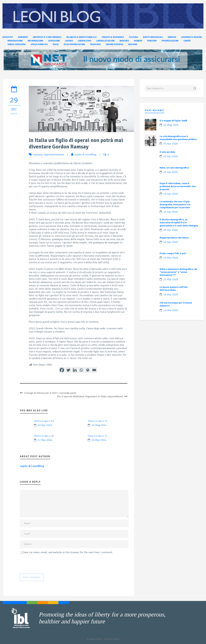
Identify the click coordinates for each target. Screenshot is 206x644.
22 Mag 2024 (99, 425)
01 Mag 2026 (171, 125)
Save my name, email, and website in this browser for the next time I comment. (68, 552)
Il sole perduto (167, 152)
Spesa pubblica (39, 44)
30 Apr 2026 (171, 144)
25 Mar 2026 (171, 258)
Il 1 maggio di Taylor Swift (173, 121)
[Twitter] (68, 370)
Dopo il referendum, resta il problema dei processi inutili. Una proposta (178, 186)
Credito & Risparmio (113, 37)
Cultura (133, 37)
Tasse (56, 44)
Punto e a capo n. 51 (98, 421)
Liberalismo (85, 41)
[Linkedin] (75, 370)
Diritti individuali (153, 37)
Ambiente (23, 37)
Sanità (187, 41)
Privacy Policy (94, 639)
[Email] (94, 370)
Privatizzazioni (170, 41)
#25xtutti (8, 37)
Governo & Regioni (192, 37)
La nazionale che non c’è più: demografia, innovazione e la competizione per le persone (175, 205)
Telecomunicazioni (74, 44)
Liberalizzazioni (105, 41)
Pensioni (152, 41)
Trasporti (95, 44)
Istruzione (54, 41)
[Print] (88, 370)
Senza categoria (17, 44)
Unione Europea (114, 44)
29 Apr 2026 (171, 156)
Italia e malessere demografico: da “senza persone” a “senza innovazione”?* (178, 272)
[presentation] (45, 564)
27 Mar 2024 (45, 440)
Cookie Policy (112, 639)
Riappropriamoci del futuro (174, 238)
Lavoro (69, 41)
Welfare (133, 44)
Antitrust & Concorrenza (47, 37)
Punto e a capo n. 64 (44, 421)
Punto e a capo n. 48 (44, 436)
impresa (38, 155)
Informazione (35, 41)
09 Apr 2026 (171, 230)
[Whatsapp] (81, 370)
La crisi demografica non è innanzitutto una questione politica (178, 138)
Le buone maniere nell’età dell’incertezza (174, 289)
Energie (172, 37)
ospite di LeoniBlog (85, 155)
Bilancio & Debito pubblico (81, 37)
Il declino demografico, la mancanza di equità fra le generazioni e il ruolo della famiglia (179, 223)
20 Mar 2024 (99, 440)
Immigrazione (15, 41)
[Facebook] (62, 370)
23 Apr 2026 (171, 172)
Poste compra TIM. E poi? (173, 253)
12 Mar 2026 (171, 310)
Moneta (138, 41)
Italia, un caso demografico (174, 168)
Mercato (124, 41)
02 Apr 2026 (171, 242)
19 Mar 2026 (171, 295)
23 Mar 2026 (171, 279)
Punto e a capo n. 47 (98, 436)
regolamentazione (54, 155)
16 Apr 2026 (171, 194)
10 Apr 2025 (45, 425)
